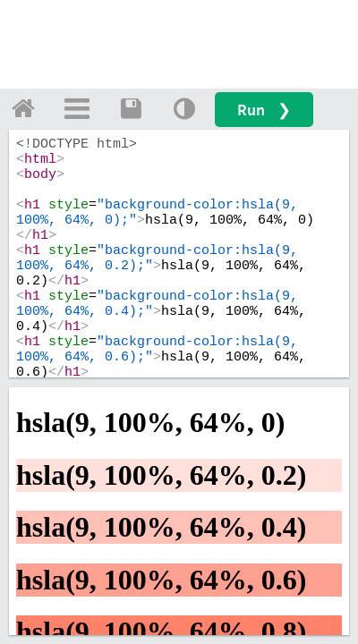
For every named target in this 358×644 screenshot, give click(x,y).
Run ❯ (264, 110)
